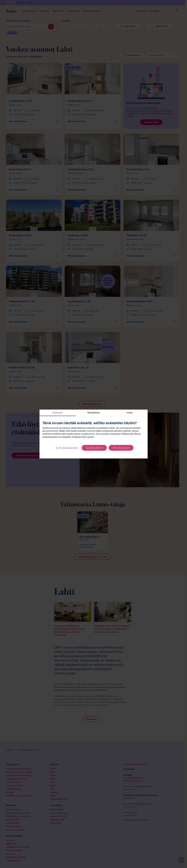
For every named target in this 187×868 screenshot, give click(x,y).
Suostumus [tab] (57, 413)
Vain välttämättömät (94, 448)
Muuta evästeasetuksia (68, 448)
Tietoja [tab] (130, 413)
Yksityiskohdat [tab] (93, 413)
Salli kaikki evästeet (121, 448)
